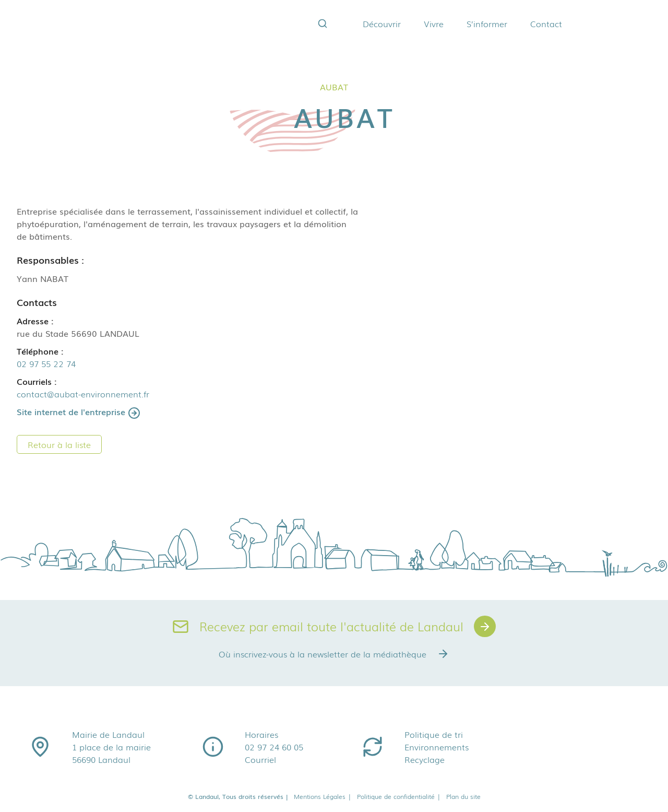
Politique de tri (434, 735)
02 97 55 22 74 (46, 363)
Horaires (261, 735)
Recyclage (425, 760)
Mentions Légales (323, 797)
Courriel (260, 760)
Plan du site (463, 797)
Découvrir (373, 23)
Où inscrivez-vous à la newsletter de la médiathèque (334, 654)
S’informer (478, 23)
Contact (537, 23)
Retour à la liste (59, 444)
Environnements (437, 747)
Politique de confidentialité (399, 797)
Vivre (425, 23)
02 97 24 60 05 (274, 747)
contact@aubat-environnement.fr (83, 394)
